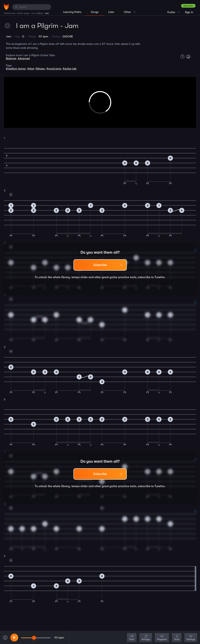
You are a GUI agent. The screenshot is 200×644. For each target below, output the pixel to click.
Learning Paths (72, 12)
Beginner (11, 58)
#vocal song (54, 68)
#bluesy (40, 68)
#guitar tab (70, 68)
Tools (177, 638)
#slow (31, 68)
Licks (111, 12)
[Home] (6, 7)
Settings (191, 638)
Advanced (24, 58)
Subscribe (188, 6)
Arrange (146, 638)
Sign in (189, 12)
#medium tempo (16, 68)
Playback (162, 638)
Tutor (132, 638)
